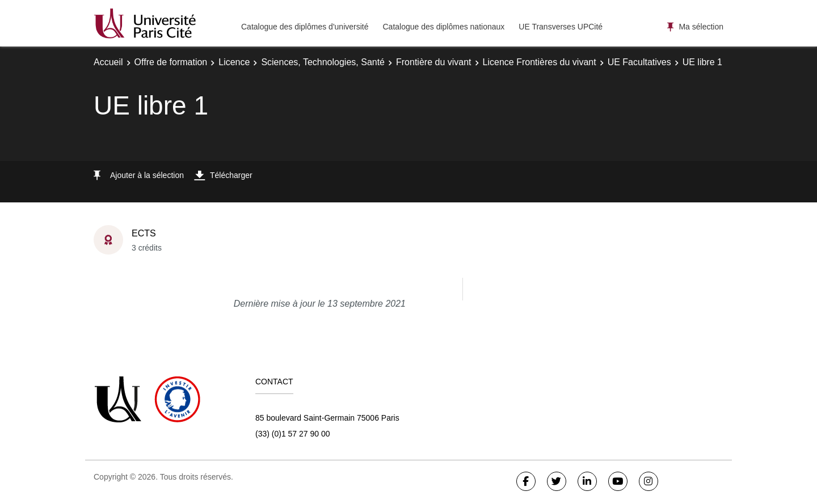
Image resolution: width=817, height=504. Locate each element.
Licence (234, 62)
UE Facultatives (639, 62)
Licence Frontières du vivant (540, 62)
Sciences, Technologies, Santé (323, 62)
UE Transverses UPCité (561, 27)
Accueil (108, 62)
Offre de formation (171, 62)
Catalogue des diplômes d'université (305, 27)
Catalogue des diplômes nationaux (443, 27)
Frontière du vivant (434, 62)
